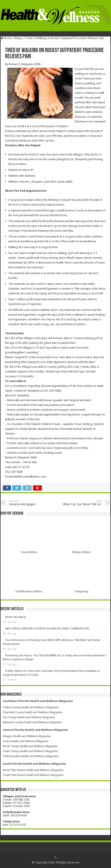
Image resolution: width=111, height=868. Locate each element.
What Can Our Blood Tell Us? (79, 503)
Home (6, 38)
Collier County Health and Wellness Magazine (31, 707)
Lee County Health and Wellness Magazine (29, 717)
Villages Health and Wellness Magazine (27, 736)
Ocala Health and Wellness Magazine (26, 741)
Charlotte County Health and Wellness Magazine (32, 712)
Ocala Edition (29, 552)
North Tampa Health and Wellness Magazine (30, 746)
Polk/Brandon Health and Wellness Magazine (31, 756)
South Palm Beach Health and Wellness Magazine (33, 775)
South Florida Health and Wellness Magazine (34, 764)
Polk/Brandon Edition (29, 591)
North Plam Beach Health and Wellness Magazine (33, 770)
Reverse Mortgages (32, 503)
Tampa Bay (81, 591)
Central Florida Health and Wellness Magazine (35, 730)
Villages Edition (81, 552)
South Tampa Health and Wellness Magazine (30, 751)
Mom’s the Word (15, 617)
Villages (19, 38)
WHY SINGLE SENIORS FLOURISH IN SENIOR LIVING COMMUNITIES (47, 628)
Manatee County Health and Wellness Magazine (32, 722)
